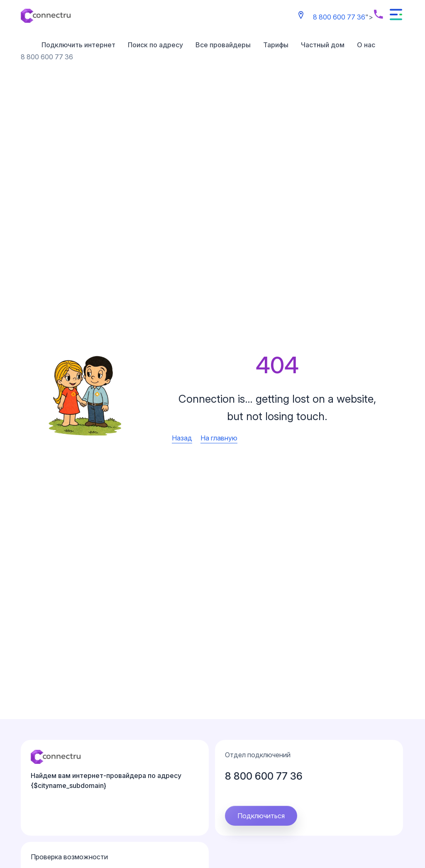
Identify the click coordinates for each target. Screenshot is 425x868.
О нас (366, 45)
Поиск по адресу (155, 45)
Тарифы (276, 45)
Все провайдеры (223, 45)
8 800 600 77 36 (339, 17)
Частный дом (323, 45)
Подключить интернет (78, 45)
